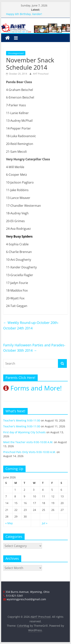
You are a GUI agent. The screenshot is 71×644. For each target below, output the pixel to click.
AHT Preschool (41, 74)
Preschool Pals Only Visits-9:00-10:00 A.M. (30, 452)
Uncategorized (16, 53)
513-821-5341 (13, 596)
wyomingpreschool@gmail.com (25, 599)
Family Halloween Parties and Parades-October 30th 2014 (34, 348)
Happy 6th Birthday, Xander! (24, 14)
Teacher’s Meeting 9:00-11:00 (22, 420)
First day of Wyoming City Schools (24, 432)
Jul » (45, 523)
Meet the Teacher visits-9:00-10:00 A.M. (28, 442)
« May (9, 523)
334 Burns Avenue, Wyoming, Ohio (26, 592)
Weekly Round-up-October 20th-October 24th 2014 (31, 325)
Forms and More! (32, 388)
